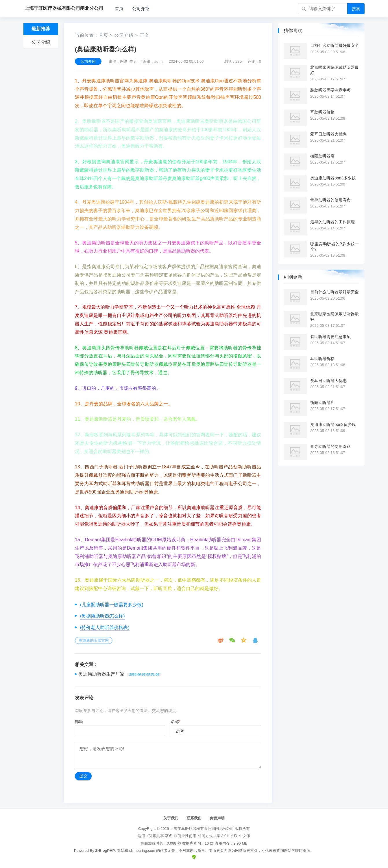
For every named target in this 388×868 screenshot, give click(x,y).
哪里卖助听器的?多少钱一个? (335, 246)
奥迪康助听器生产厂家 (101, 674)
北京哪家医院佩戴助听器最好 (335, 70)
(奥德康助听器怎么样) (102, 616)
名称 (176, 722)
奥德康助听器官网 (94, 640)
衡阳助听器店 (322, 156)
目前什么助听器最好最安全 (335, 45)
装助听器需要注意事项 (330, 90)
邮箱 (79, 722)
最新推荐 (41, 29)
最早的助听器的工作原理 (332, 222)
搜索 (356, 9)
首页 (119, 9)
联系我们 (194, 818)
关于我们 (171, 818)
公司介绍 (141, 9)
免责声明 (217, 818)
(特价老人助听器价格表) (105, 627)
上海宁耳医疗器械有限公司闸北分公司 (202, 829)
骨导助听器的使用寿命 (330, 200)
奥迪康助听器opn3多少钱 (333, 178)
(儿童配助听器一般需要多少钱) (112, 605)
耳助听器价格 (322, 112)
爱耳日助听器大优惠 (328, 134)
